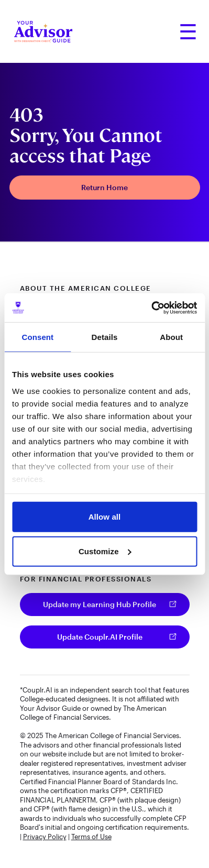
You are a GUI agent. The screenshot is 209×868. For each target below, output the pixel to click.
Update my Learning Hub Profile (100, 604)
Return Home (104, 187)
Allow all (105, 517)
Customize (105, 551)
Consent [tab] (37, 337)
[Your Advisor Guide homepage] (43, 32)
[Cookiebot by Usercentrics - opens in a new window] (151, 307)
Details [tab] (105, 337)
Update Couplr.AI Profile (100, 637)
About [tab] (171, 337)
